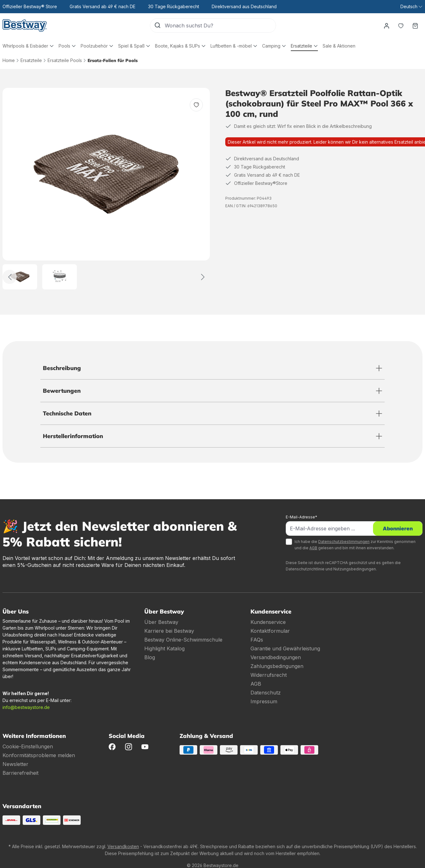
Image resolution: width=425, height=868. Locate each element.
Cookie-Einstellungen (28, 746)
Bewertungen (62, 391)
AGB (313, 548)
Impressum (264, 701)
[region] (106, 189)
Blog (150, 657)
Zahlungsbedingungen (277, 666)
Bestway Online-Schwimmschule (183, 640)
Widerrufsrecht (269, 675)
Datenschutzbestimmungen (344, 542)
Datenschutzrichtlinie (305, 569)
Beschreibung (62, 368)
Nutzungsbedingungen (355, 569)
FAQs (257, 640)
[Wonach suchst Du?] (220, 26)
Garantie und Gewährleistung (285, 648)
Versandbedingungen (276, 657)
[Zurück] (10, 277)
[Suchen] (158, 26)
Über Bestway (161, 622)
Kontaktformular (270, 631)
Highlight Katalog (164, 648)
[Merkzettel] (401, 26)
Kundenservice (268, 622)
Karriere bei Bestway (169, 631)
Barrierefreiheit (20, 773)
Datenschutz (266, 693)
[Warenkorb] (415, 26)
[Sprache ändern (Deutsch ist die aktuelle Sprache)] (411, 7)
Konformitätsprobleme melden (39, 755)
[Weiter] (203, 277)
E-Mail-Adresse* (302, 517)
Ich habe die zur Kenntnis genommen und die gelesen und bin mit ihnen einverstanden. (355, 545)
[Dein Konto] (386, 26)
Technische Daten (67, 413)
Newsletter (15, 764)
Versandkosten (123, 846)
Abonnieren (398, 528)
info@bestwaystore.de (26, 707)
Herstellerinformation (73, 436)
